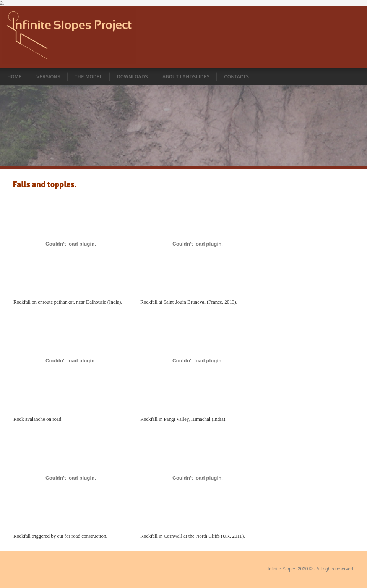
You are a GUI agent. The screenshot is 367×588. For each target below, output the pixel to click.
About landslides (186, 77)
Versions (48, 77)
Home (15, 77)
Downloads (132, 77)
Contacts (236, 77)
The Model (89, 77)
